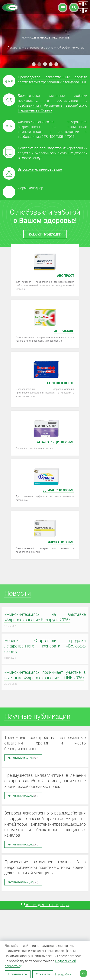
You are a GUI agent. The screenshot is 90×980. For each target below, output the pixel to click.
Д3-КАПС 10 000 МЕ (59, 490)
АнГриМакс (64, 331)
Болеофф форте (61, 383)
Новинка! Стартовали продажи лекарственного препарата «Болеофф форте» (45, 646)
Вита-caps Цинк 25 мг (55, 442)
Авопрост (66, 276)
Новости (18, 593)
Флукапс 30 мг (61, 542)
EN (80, 4)
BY (86, 4)
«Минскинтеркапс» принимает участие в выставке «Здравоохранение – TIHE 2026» (45, 675)
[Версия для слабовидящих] (45, 905)
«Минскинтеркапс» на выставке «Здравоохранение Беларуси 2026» (45, 617)
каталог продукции (45, 234)
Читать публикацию (23, 758)
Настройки (63, 974)
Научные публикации (37, 716)
